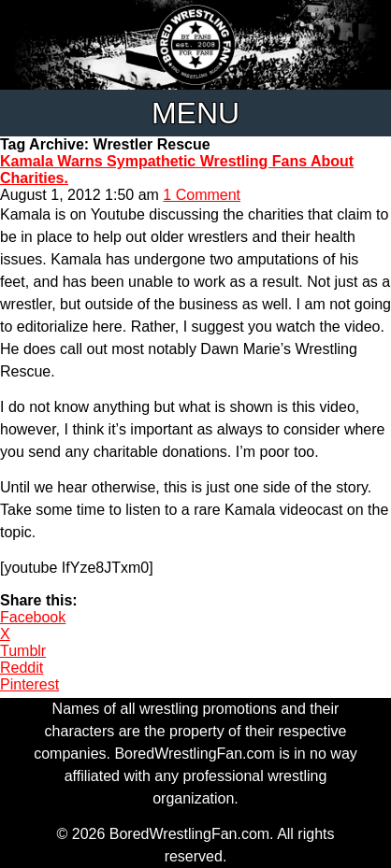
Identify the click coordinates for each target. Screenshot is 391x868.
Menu (195, 113)
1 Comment (202, 195)
